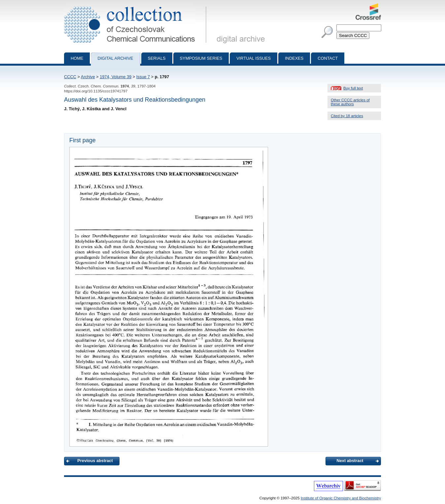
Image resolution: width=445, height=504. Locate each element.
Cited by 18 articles (347, 116)
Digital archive (115, 58)
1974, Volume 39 (116, 77)
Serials (157, 58)
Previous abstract (95, 461)
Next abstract (350, 461)
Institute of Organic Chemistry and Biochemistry (341, 498)
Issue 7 (143, 77)
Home (77, 58)
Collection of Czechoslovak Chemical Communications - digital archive (137, 6)
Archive (88, 77)
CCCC (70, 77)
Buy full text (353, 88)
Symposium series (201, 58)
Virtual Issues (254, 58)
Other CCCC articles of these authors (350, 102)
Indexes (294, 58)
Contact (328, 58)
